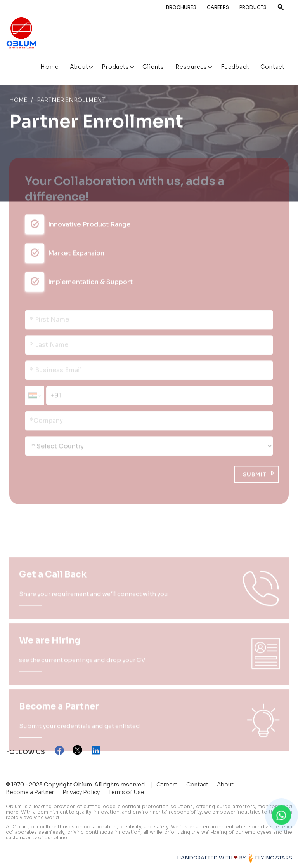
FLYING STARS (270, 858)
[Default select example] (149, 447)
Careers (218, 7)
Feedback (235, 67)
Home (49, 67)
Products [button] (116, 67)
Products (253, 7)
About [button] (80, 67)
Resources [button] (192, 67)
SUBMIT (255, 475)
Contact (273, 67)
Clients (153, 67)
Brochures (181, 7)
